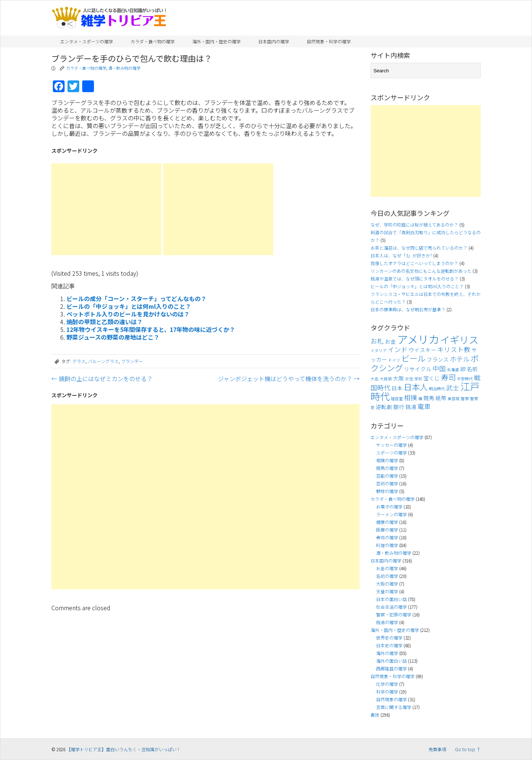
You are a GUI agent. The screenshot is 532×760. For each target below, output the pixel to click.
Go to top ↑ (468, 749)
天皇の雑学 (387, 591)
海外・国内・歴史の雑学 (216, 41)
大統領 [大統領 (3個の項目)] (386, 379)
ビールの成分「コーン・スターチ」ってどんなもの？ (136, 298)
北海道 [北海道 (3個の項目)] (453, 370)
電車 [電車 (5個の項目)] (424, 406)
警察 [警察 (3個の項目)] (465, 399)
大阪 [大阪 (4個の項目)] (398, 378)
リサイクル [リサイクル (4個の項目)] (418, 369)
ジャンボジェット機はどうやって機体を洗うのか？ (289, 379)
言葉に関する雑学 (394, 707)
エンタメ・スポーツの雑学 (87, 41)
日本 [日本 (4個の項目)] (397, 388)
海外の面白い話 (391, 661)
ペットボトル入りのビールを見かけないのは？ (128, 314)
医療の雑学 (387, 530)
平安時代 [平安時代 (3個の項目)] (465, 379)
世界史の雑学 (389, 638)
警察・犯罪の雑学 (394, 614)
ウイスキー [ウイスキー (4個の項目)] (422, 350)
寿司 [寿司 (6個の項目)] (448, 377)
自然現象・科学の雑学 (329, 41)
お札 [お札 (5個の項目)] (377, 341)
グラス (79, 361)
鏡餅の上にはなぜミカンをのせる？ (102, 379)
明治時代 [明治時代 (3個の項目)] (437, 389)
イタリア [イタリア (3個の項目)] (379, 350)
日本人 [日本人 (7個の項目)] (416, 387)
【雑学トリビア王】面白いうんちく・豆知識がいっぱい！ (124, 749)
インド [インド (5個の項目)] (398, 349)
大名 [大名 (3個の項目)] (375, 379)
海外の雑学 (387, 653)
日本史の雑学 (389, 645)
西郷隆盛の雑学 (391, 668)
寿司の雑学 (387, 537)
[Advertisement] (106, 209)
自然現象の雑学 (391, 699)
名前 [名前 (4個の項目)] (472, 369)
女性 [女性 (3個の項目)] (409, 379)
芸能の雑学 (387, 476)
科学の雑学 (387, 692)
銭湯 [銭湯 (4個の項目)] (411, 407)
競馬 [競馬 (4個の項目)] (429, 398)
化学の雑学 (387, 684)
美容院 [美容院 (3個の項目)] (454, 399)
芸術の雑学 (387, 483)
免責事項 (437, 749)
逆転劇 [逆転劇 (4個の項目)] (384, 407)
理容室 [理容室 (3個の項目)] (397, 399)
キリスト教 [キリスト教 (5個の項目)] (454, 349)
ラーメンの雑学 (391, 514)
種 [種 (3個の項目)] (420, 399)
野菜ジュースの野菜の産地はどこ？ (113, 337)
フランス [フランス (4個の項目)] (438, 359)
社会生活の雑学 (391, 607)
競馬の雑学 (387, 468)
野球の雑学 (387, 491)
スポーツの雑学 (391, 453)
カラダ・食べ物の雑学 (153, 41)
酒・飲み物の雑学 (124, 68)
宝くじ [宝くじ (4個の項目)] (432, 378)
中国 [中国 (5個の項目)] (439, 368)
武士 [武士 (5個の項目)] (453, 388)
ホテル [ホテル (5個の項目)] (460, 359)
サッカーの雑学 (391, 445)
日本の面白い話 (391, 599)
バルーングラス (103, 361)
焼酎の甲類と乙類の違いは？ (105, 322)
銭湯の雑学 (387, 622)
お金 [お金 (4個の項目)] (390, 341)
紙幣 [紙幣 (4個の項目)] (441, 398)
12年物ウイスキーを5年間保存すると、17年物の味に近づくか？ (151, 329)
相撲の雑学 (387, 460)
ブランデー (132, 361)
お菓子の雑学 (389, 506)
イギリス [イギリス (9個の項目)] (459, 340)
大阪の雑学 (387, 584)
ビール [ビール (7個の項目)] (413, 358)
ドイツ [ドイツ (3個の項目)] (394, 360)
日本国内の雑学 (274, 41)
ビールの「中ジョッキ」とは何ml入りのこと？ (129, 306)
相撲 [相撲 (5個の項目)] (411, 397)
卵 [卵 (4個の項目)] (463, 369)
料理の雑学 (387, 545)
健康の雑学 (387, 522)
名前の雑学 (387, 576)
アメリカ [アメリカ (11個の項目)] (418, 339)
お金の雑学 (387, 568)
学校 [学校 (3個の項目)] (418, 379)
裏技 (375, 715)
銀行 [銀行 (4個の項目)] (399, 407)
